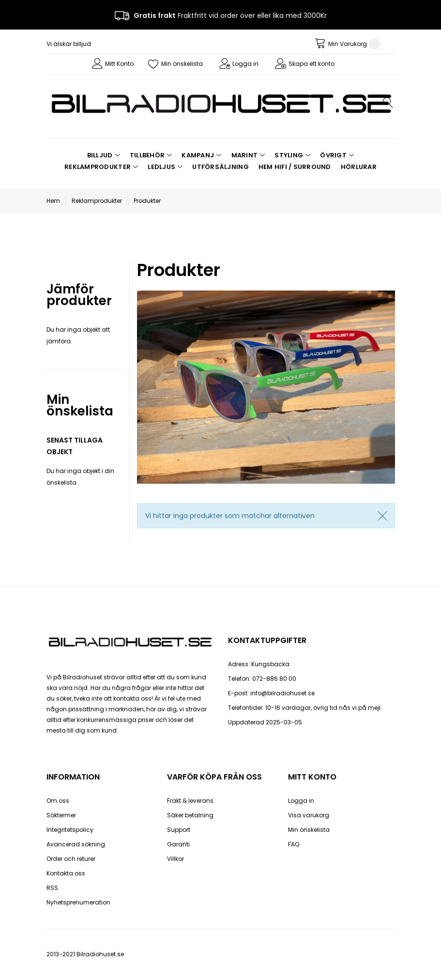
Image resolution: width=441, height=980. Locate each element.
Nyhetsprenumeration (78, 902)
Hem (53, 201)
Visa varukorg (309, 815)
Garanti (178, 844)
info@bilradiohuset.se (282, 693)
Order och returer (71, 859)
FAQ (294, 844)
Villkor (175, 859)
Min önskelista (182, 64)
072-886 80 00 (274, 679)
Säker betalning (190, 815)
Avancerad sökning (76, 844)
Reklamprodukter (97, 201)
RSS (52, 888)
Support (179, 830)
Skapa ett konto (312, 64)
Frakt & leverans (190, 801)
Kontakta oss (66, 873)
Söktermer (61, 815)
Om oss (58, 801)
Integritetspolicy (70, 830)
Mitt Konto (119, 64)
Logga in (245, 64)
